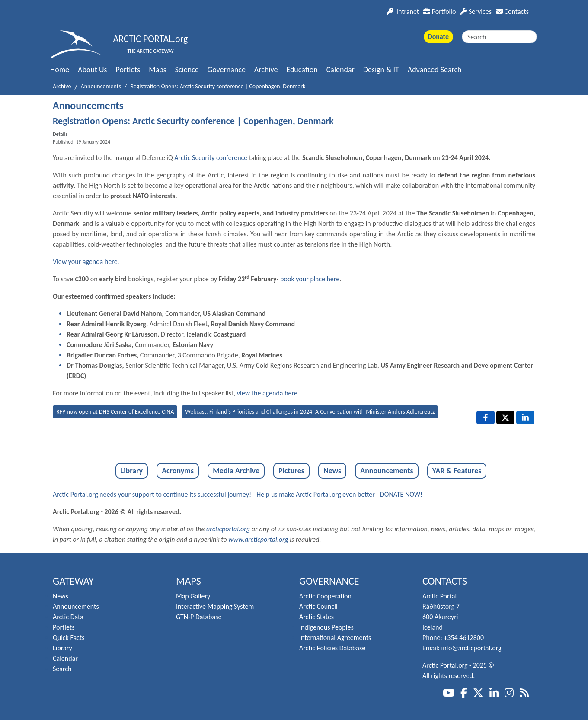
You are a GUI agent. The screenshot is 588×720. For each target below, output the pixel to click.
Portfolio (439, 11)
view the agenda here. (268, 393)
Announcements (387, 471)
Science (187, 70)
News (332, 471)
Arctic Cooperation (325, 596)
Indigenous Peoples (326, 627)
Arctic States (316, 617)
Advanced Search (435, 70)
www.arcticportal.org (258, 539)
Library (132, 471)
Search (62, 669)
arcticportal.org (228, 529)
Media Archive (236, 471)
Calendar (340, 70)
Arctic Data (68, 617)
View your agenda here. (86, 262)
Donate (438, 37)
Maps (157, 70)
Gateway (73, 581)
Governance (227, 70)
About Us (93, 70)
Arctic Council (318, 606)
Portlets (128, 70)
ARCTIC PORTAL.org (151, 39)
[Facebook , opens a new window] (486, 418)
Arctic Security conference (211, 158)
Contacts (512, 11)
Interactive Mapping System (215, 606)
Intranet (403, 11)
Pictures (291, 471)
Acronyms (178, 471)
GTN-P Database (199, 617)
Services (476, 11)
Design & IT (381, 70)
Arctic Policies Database (332, 648)
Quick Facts (69, 638)
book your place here (310, 279)
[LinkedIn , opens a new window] (525, 418)
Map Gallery (193, 596)
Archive (266, 70)
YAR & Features (457, 471)
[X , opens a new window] (505, 418)
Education (302, 70)
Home (60, 70)
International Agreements (335, 638)
